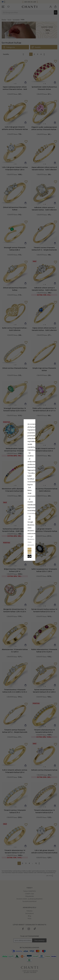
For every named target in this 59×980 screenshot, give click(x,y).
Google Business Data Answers (29, 498)
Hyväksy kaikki (30, 503)
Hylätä (20, 508)
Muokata (39, 508)
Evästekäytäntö (37, 492)
